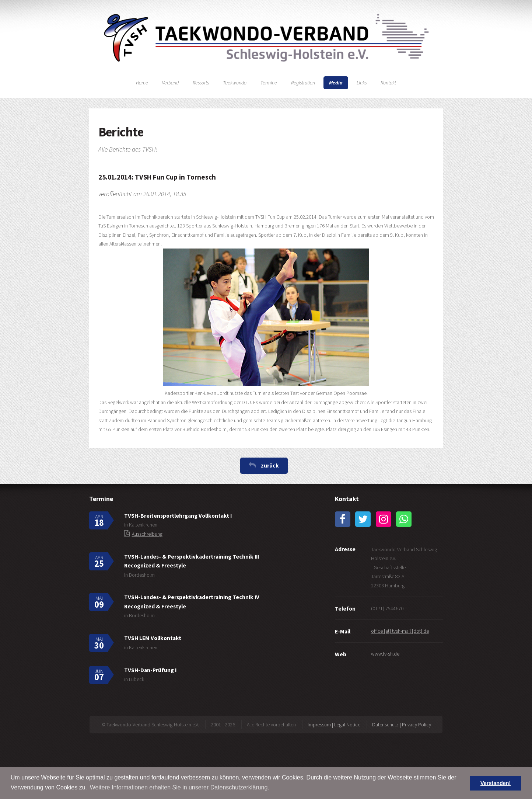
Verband (170, 83)
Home (142, 83)
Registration (303, 83)
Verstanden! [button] (496, 783)
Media (336, 83)
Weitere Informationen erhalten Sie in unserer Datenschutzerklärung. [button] (180, 787)
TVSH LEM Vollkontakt (153, 638)
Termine (269, 83)
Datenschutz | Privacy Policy (402, 725)
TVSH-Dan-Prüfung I (150, 670)
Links (362, 83)
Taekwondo (235, 83)
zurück (270, 465)
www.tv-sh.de (385, 654)
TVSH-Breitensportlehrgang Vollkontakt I (178, 516)
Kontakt (388, 83)
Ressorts (201, 83)
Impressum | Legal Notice (334, 725)
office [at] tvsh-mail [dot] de (400, 631)
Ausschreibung (147, 534)
